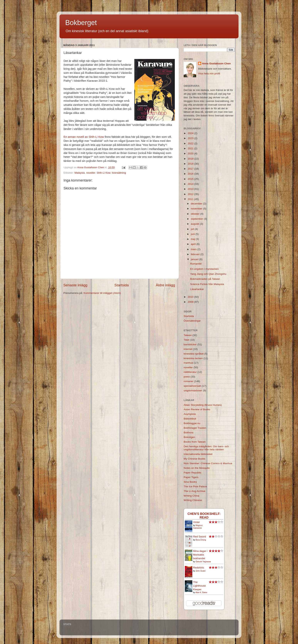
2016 (191, 174)
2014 (191, 184)
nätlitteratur (190, 372)
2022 (191, 143)
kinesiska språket (194, 354)
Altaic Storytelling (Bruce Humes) (203, 405)
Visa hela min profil (209, 74)
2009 (191, 302)
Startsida (122, 285)
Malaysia (80, 173)
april (194, 244)
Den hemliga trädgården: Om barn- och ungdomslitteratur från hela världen (206, 448)
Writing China (191, 496)
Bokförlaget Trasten (195, 428)
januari (195, 259)
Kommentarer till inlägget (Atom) (102, 293)
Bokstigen (189, 437)
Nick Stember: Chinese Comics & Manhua (208, 463)
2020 (191, 153)
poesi (187, 377)
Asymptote (190, 414)
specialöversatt (192, 386)
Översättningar (192, 321)
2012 (191, 194)
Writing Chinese (193, 500)
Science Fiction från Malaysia (207, 284)
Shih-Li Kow (103, 173)
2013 (191, 189)
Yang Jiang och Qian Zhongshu (208, 274)
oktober (195, 214)
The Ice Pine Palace (195, 486)
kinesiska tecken (193, 358)
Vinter (196, 522)
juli (193, 229)
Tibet (187, 340)
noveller (91, 173)
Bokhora (188, 433)
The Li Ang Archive (195, 491)
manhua (188, 363)
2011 (191, 199)
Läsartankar (197, 289)
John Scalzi (200, 571)
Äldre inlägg (165, 285)
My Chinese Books (195, 459)
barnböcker (190, 344)
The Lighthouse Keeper (199, 586)
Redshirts (199, 568)
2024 (191, 133)
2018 (191, 164)
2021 (191, 148)
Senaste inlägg (75, 285)
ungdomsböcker (193, 391)
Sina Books (190, 482)
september (197, 219)
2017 (191, 169)
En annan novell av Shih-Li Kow (84, 137)
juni (193, 234)
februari (196, 254)
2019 (191, 159)
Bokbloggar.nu (192, 423)
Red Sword (200, 537)
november (197, 209)
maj (193, 239)
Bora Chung (201, 540)
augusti (195, 224)
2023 (191, 138)
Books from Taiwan (195, 442)
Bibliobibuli (190, 419)
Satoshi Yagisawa (203, 562)
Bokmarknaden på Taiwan (205, 279)
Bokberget (81, 23)
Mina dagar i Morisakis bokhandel (200, 555)
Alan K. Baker (201, 592)
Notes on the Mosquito (197, 468)
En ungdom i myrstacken (205, 269)
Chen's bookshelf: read (204, 516)
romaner (188, 381)
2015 (191, 179)
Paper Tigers (191, 477)
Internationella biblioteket (198, 454)
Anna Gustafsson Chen (216, 63)
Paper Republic (193, 473)
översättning (119, 173)
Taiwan (188, 335)
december (197, 204)
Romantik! (196, 264)
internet (188, 349)
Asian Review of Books (197, 409)
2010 (191, 297)
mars (194, 249)
